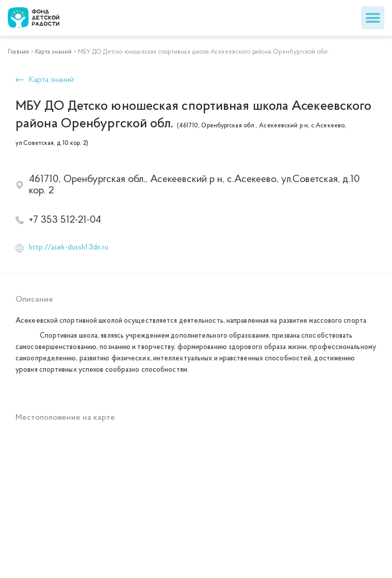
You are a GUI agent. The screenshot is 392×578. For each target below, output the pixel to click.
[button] (373, 18)
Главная (18, 52)
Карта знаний (53, 52)
